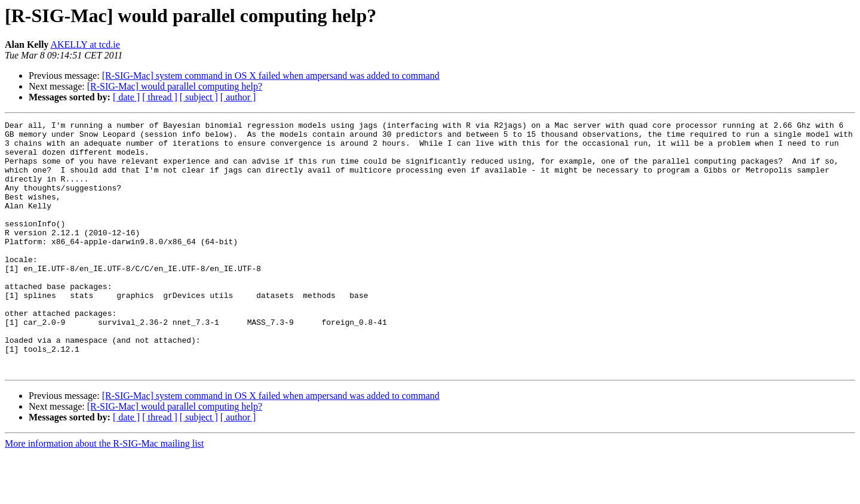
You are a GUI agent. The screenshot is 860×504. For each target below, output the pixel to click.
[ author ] (238, 97)
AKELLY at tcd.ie (85, 44)
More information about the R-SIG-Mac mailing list (104, 494)
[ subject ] (199, 97)
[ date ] (126, 97)
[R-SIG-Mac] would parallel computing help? (175, 86)
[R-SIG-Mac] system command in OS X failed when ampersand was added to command (271, 76)
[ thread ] (160, 97)
